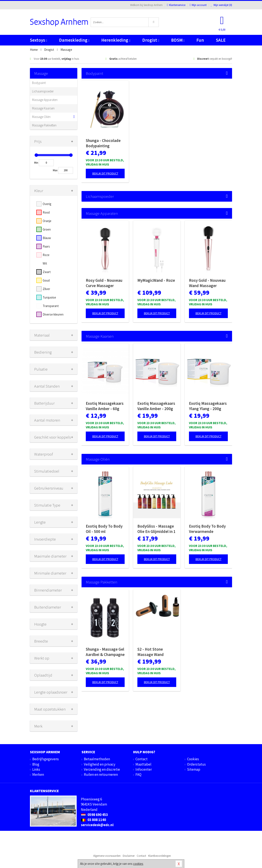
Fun (200, 40)
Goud (46, 280)
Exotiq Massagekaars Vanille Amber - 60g (105, 406)
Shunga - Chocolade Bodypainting (103, 143)
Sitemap (194, 769)
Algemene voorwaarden (107, 856)
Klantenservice (176, 5)
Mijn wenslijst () (221, 5)
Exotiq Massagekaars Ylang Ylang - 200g (208, 406)
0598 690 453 (94, 815)
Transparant (51, 306)
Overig (47, 204)
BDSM (178, 40)
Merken (38, 775)
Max (55, 170)
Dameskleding (74, 40)
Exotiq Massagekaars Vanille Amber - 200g (156, 406)
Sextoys (38, 40)
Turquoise (49, 297)
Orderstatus (196, 764)
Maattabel (143, 764)
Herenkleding (116, 40)
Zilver (46, 289)
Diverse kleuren (53, 314)
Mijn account (198, 5)
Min (36, 163)
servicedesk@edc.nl (97, 825)
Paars (46, 246)
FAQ (138, 775)
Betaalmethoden (97, 759)
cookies (138, 864)
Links (36, 769)
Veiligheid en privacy (100, 764)
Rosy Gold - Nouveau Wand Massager (207, 283)
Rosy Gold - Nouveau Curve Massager (104, 283)
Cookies (193, 759)
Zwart (47, 272)
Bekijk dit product (105, 173)
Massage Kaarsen (43, 108)
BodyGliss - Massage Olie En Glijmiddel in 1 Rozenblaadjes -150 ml (156, 529)
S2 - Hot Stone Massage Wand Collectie (151, 652)
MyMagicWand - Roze (156, 280)
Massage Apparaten (45, 100)
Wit (45, 263)
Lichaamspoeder (43, 91)
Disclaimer (129, 856)
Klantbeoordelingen (160, 856)
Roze (46, 255)
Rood (46, 212)
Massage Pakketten (44, 125)
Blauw (47, 238)
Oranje (47, 221)
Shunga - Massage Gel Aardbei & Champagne (105, 652)
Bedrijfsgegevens (46, 759)
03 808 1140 (93, 820)
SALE (221, 40)
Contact (142, 759)
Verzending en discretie (102, 769)
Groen (47, 229)
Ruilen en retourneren (101, 775)
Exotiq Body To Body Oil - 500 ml (104, 529)
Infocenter (144, 769)
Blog (36, 764)
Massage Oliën (41, 117)
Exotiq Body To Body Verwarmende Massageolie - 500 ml (208, 529)
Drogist (151, 40)
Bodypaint (39, 83)
